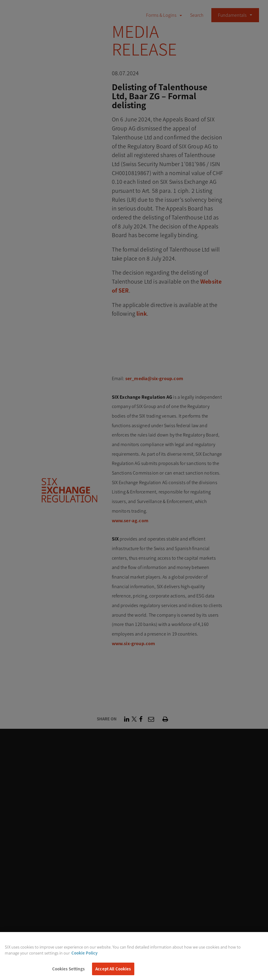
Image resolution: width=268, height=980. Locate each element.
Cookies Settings (68, 971)
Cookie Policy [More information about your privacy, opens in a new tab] (84, 955)
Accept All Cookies (113, 971)
